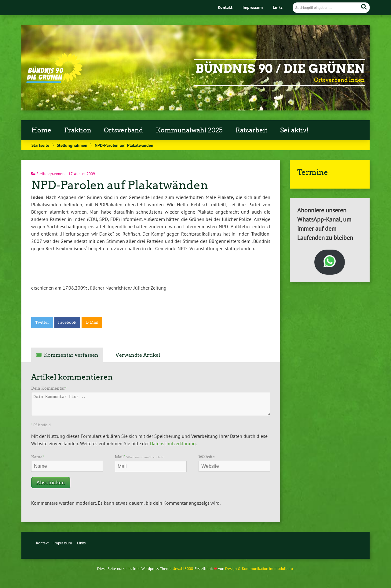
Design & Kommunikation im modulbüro (259, 569)
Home (41, 130)
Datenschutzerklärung (173, 443)
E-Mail (92, 322)
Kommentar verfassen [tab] (71, 355)
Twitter (42, 322)
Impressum (253, 7)
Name (38, 457)
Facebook (67, 322)
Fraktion (78, 130)
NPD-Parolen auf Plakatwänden (120, 185)
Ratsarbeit (252, 130)
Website (207, 457)
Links (278, 7)
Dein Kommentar (49, 388)
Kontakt (225, 7)
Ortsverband (123, 130)
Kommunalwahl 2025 (189, 130)
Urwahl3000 (183, 569)
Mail (140, 457)
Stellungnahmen (72, 145)
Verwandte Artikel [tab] (138, 355)
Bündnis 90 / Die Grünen (280, 69)
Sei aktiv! (294, 130)
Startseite (40, 145)
